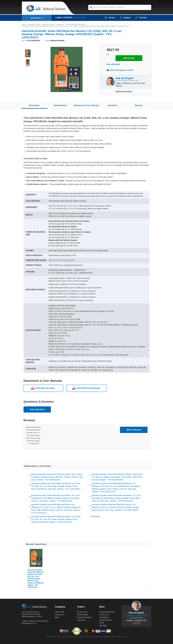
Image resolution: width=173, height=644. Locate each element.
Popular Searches (107, 612)
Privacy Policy (105, 620)
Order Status (83, 615)
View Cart (81, 620)
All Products (36, 18)
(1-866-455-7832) (80, 18)
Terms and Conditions (104, 616)
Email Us (119, 85)
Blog (57, 617)
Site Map (103, 626)
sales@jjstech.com (29, 623)
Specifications (60, 105)
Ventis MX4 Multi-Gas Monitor (76, 24)
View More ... (97, 517)
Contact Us (60, 615)
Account (141, 18)
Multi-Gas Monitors (48, 24)
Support (125, 18)
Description (34, 105)
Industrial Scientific (34, 24)
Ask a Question (113, 64)
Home (24, 24)
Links (102, 623)
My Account (82, 612)
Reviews (139, 105)
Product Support (84, 617)
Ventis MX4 (60, 24)
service (110, 18)
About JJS (59, 612)
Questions (113, 105)
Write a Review (134, 430)
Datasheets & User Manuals (86, 105)
